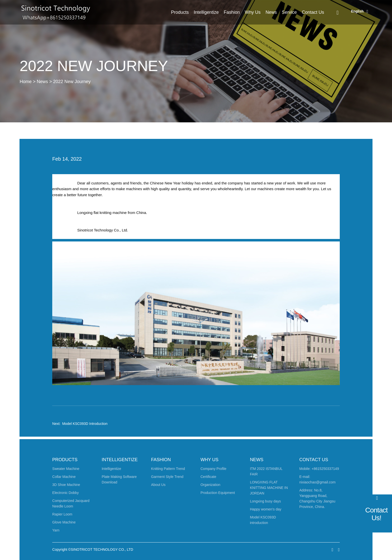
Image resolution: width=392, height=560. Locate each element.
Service (289, 12)
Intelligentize (206, 12)
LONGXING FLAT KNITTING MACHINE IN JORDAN (269, 488)
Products (180, 12)
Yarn (56, 530)
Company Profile (213, 469)
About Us (158, 485)
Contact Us (313, 12)
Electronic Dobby (65, 493)
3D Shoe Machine (66, 485)
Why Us (253, 12)
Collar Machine (64, 477)
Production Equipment (218, 493)
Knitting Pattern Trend (168, 469)
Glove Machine (64, 522)
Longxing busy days (265, 501)
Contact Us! (376, 514)
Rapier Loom (62, 514)
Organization (210, 485)
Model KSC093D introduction (85, 424)
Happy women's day (266, 509)
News (271, 12)
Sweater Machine (66, 469)
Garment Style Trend (167, 477)
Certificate (208, 477)
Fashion (232, 12)
